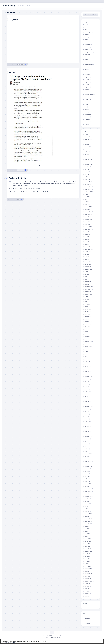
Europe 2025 (87, 50)
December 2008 (88, 574)
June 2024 (87, 172)
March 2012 (87, 481)
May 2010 (87, 534)
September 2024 (88, 164)
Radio (86, 92)
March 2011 (87, 511)
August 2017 (87, 324)
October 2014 (88, 404)
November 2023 (88, 189)
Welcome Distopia (17, 178)
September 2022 (88, 219)
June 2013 (87, 444)
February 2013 (88, 454)
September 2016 (88, 349)
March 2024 (87, 179)
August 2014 (87, 409)
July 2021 (87, 237)
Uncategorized (20, 64)
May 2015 (87, 386)
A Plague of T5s (88, 27)
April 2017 (87, 332)
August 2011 (87, 499)
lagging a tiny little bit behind (43, 191)
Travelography (88, 112)
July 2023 (87, 197)
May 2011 (87, 506)
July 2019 (87, 274)
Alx (59, 637)
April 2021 (87, 244)
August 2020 (87, 252)
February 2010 (88, 541)
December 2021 (88, 229)
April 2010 (87, 536)
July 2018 (87, 299)
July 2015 (87, 382)
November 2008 (88, 576)
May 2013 (87, 446)
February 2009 (88, 569)
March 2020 (87, 262)
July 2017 (87, 327)
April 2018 (87, 307)
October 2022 (88, 217)
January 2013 (88, 456)
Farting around (20, 170)
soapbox (87, 104)
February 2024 (88, 182)
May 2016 (87, 359)
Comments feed (88, 621)
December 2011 (88, 489)
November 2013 (88, 431)
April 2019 (87, 279)
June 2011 (87, 504)
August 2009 (87, 554)
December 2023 (88, 187)
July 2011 (87, 501)
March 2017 (87, 334)
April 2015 (87, 389)
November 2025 (88, 142)
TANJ (86, 107)
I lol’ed (12, 72)
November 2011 (88, 491)
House (86, 72)
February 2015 (88, 394)
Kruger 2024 (87, 87)
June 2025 (87, 147)
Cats (86, 40)
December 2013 (88, 429)
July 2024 (87, 169)
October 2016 (88, 347)
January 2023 (88, 209)
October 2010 (88, 524)
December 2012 (88, 459)
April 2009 (87, 564)
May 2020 (87, 257)
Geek (18, 200)
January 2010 (88, 544)
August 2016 (87, 352)
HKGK (86, 70)
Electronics (87, 45)
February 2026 (88, 137)
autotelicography (88, 32)
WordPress (51, 637)
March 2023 (87, 204)
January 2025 (88, 154)
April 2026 (87, 134)
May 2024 (87, 174)
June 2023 (87, 199)
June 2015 (87, 384)
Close (101, 641)
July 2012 (87, 471)
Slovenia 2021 (88, 102)
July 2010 (87, 529)
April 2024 (87, 177)
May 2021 (87, 242)
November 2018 (88, 289)
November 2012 (88, 461)
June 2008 (87, 589)
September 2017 (88, 322)
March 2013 (87, 451)
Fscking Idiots (88, 57)
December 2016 (88, 342)
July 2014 (87, 411)
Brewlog (86, 606)
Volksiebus (87, 122)
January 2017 (88, 339)
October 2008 (88, 579)
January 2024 (88, 184)
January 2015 (88, 396)
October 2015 (88, 374)
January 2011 (88, 516)
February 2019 (88, 282)
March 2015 (87, 391)
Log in (86, 616)
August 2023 (87, 194)
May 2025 (87, 149)
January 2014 (88, 426)
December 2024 (88, 157)
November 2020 (88, 249)
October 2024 (88, 162)
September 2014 (88, 406)
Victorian (87, 119)
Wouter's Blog (9, 5)
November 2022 (88, 214)
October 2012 (88, 464)
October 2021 (88, 232)
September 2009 (88, 551)
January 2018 (88, 312)
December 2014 (88, 399)
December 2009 (88, 546)
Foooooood (87, 55)
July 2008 (87, 586)
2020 (86, 25)
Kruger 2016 (87, 77)
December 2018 (88, 287)
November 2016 (88, 344)
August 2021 (87, 234)
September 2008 (88, 581)
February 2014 (88, 424)
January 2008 (88, 596)
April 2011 (87, 509)
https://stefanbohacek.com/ (8, 643)
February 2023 (88, 207)
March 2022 (87, 224)
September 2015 (88, 377)
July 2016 (87, 354)
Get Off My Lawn (88, 65)
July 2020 (87, 254)
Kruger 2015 (87, 75)
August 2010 (87, 526)
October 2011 (88, 494)
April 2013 (87, 449)
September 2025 (88, 144)
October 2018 (88, 292)
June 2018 (87, 302)
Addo (86, 30)
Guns (86, 67)
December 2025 (88, 139)
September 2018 (88, 294)
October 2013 (88, 434)
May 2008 (87, 591)
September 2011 (88, 496)
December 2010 (88, 519)
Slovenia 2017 (88, 100)
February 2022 (88, 227)
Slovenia (87, 97)
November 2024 (88, 159)
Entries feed (87, 619)
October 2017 (88, 319)
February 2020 (88, 264)
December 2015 (88, 369)
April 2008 (87, 594)
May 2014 (87, 416)
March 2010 (87, 539)
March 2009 (87, 566)
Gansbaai (87, 60)
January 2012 (88, 486)
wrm (15, 64)
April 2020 (87, 259)
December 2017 (88, 314)
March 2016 (87, 362)
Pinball (86, 90)
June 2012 (87, 474)
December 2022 (88, 212)
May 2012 (87, 476)
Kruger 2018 (87, 82)
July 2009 (87, 556)
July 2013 (87, 441)
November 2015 (88, 372)
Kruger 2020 (87, 85)
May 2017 (87, 329)
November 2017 (88, 317)
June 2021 (87, 239)
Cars (86, 37)
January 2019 (88, 284)
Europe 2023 (87, 47)
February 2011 (88, 514)
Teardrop (87, 109)
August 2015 (87, 379)
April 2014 (87, 419)
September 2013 (88, 436)
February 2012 (88, 484)
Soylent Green (37, 189)
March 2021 (87, 247)
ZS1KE (86, 124)
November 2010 (88, 521)
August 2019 (87, 272)
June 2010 (87, 531)
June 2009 (87, 559)
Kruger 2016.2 (88, 80)
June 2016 (87, 357)
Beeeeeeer (87, 35)
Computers (87, 42)
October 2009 (88, 549)
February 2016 (88, 364)
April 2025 (87, 152)
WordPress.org (88, 624)
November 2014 (88, 401)
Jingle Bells (14, 19)
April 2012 (87, 479)
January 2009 (88, 571)
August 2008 (87, 584)
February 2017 (88, 337)
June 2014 (87, 414)
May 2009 (87, 561)
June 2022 (87, 222)
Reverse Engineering (89, 95)
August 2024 (87, 167)
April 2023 (87, 202)
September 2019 (88, 269)
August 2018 (87, 297)
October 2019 (88, 267)
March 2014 (87, 421)
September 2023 (88, 192)
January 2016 (88, 367)
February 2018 (88, 309)
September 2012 (88, 466)
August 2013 (87, 439)
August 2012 (87, 469)
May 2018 (87, 304)
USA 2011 (87, 117)
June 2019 (87, 277)
